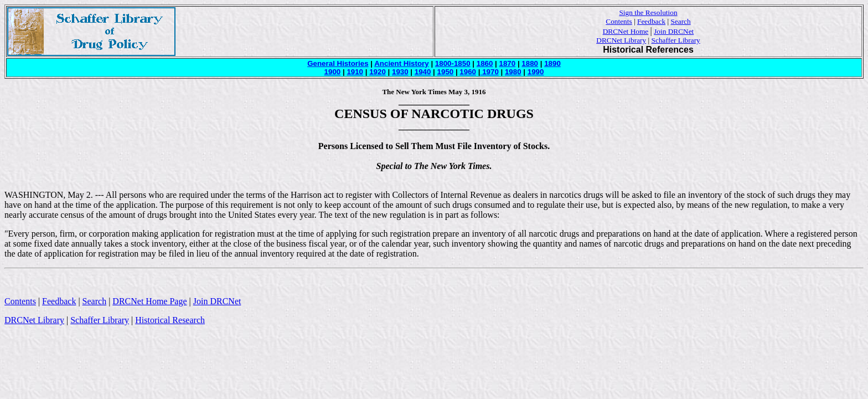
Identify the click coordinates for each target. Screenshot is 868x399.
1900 (333, 72)
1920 (378, 72)
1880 (530, 63)
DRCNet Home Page (149, 301)
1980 (513, 72)
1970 (489, 72)
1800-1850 (453, 63)
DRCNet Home (626, 31)
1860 (485, 63)
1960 (468, 72)
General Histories (338, 63)
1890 (552, 63)
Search (680, 21)
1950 (446, 72)
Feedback (651, 21)
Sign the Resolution (648, 12)
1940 (423, 72)
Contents (619, 21)
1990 (536, 72)
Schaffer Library (676, 40)
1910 (355, 72)
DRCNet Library (621, 40)
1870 (508, 63)
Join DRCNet (674, 31)
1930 (400, 72)
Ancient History (402, 63)
